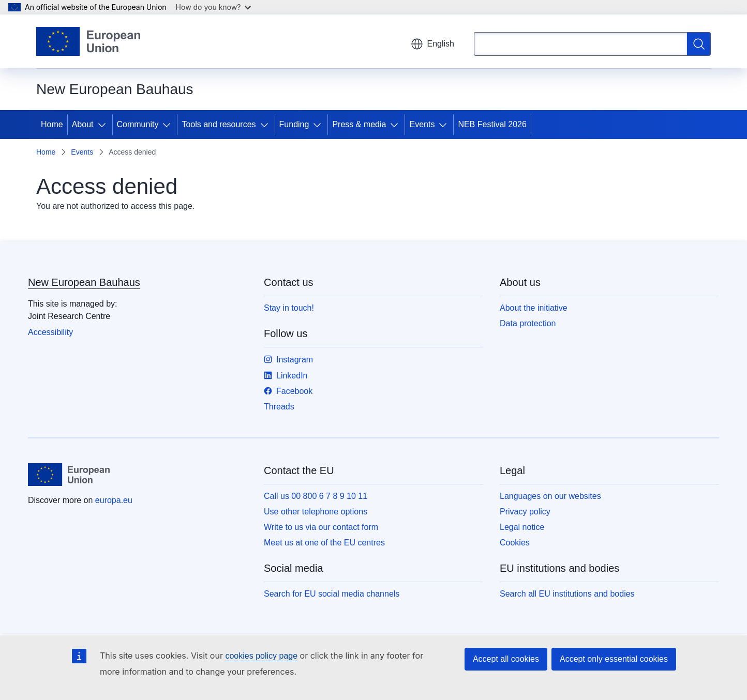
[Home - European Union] (88, 41)
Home (52, 124)
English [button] (432, 44)
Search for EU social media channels (332, 594)
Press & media (359, 124)
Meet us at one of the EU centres (324, 543)
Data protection (528, 323)
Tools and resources (219, 124)
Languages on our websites (550, 496)
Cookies (515, 543)
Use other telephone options (316, 512)
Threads (279, 407)
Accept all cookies (506, 659)
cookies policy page (261, 656)
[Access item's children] (104, 125)
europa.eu (114, 500)
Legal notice (522, 527)
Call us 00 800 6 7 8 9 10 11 (316, 496)
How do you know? (214, 7)
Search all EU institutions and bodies (567, 594)
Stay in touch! (289, 308)
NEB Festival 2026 (492, 124)
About (83, 124)
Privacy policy (525, 512)
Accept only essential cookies (614, 659)
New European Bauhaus (84, 282)
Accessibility (50, 332)
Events (422, 124)
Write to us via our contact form (321, 527)
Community (138, 124)
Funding (294, 124)
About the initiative (534, 308)
